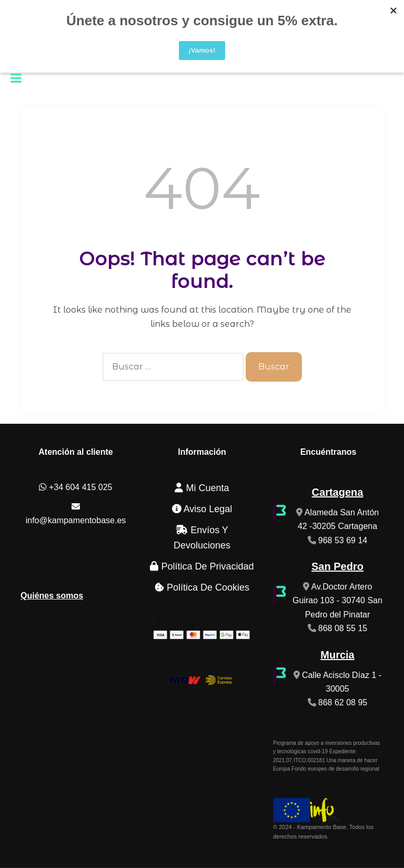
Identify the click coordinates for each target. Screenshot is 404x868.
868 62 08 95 (343, 702)
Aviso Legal (202, 509)
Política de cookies (202, 587)
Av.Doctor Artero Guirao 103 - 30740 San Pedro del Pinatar (337, 601)
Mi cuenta (202, 488)
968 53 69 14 (343, 540)
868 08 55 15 (343, 628)
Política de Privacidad (202, 566)
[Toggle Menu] (16, 78)
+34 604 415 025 (75, 487)
